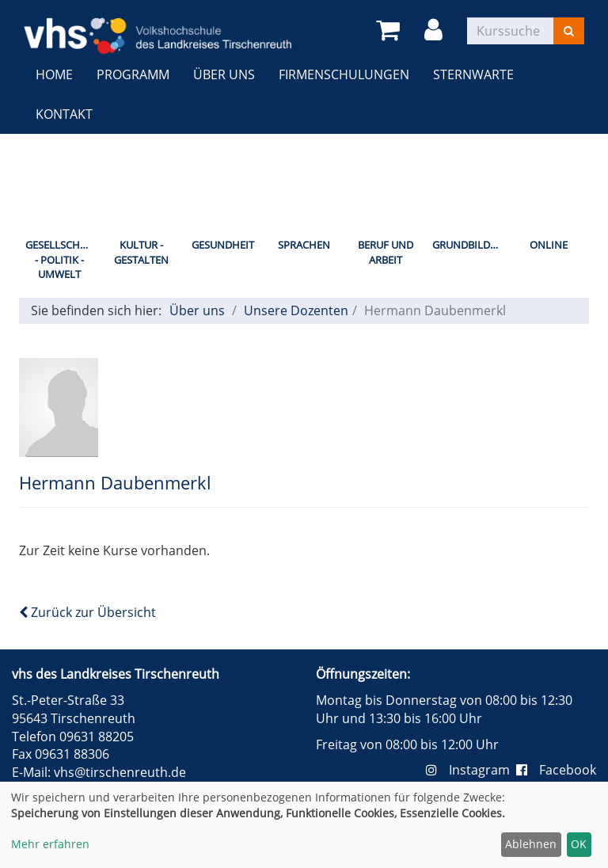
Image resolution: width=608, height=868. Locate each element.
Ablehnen (531, 844)
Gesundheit (223, 245)
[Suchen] (569, 31)
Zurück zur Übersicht (87, 612)
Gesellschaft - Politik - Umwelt (61, 259)
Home (54, 74)
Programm (133, 74)
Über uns (224, 74)
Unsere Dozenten (296, 310)
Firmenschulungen (344, 74)
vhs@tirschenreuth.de (120, 772)
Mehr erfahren (50, 844)
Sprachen (304, 245)
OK (579, 844)
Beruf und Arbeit (386, 252)
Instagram (471, 770)
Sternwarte (473, 74)
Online (549, 245)
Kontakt (64, 114)
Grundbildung (470, 245)
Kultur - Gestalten (141, 252)
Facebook (556, 770)
